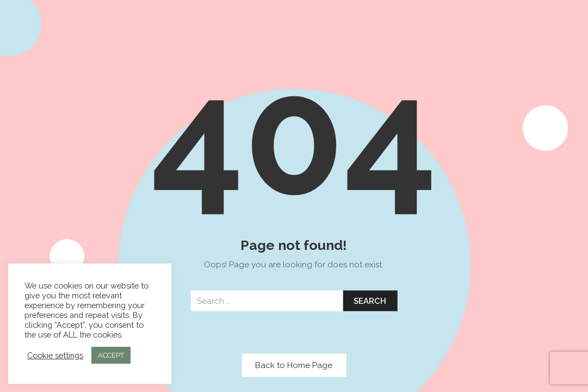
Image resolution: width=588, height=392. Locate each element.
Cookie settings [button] (55, 355)
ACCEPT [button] (111, 355)
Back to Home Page (294, 365)
